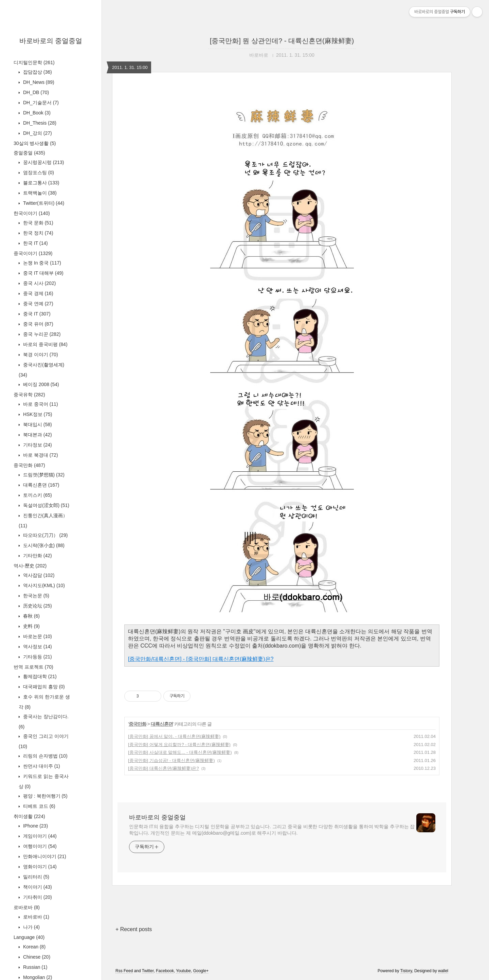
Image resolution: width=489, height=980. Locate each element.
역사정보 (37, 647)
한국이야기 (32, 213)
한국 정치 (38, 233)
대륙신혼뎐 (40, 485)
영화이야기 (39, 867)
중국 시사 (39, 283)
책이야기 (37, 887)
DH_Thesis (39, 123)
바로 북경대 (40, 455)
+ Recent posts (134, 929)
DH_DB (35, 92)
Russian (34, 967)
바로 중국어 (40, 404)
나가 (31, 927)
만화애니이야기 (44, 856)
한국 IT (35, 243)
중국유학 (29, 395)
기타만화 (37, 556)
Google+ (201, 971)
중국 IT (36, 314)
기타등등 (37, 657)
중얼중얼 (29, 153)
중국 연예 (38, 304)
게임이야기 (39, 836)
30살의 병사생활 (35, 143)
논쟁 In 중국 (41, 263)
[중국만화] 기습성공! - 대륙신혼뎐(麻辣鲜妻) (171, 760)
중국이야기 (33, 253)
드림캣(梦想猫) (43, 475)
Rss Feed (124, 971)
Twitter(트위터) (43, 203)
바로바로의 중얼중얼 (51, 41)
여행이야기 (39, 846)
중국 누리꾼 (41, 334)
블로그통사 (40, 183)
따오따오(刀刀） (45, 535)
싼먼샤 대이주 (41, 766)
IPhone (35, 826)
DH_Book (36, 113)
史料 (31, 626)
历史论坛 (37, 606)
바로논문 (37, 636)
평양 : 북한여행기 (45, 796)
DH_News (38, 82)
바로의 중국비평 (45, 344)
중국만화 (29, 465)
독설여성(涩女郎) (46, 505)
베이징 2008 (40, 384)
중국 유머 (38, 324)
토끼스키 (37, 495)
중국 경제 (38, 293)
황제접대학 (39, 676)
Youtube (183, 971)
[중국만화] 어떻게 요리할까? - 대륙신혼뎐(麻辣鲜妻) (179, 745)
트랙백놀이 (39, 193)
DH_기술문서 (40, 103)
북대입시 (37, 424)
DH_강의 (37, 133)
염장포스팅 (38, 173)
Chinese (36, 957)
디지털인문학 (34, 62)
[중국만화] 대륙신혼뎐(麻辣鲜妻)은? (164, 768)
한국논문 (35, 596)
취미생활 (29, 816)
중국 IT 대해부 (43, 273)
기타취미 (37, 897)
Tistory (406, 971)
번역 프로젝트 (33, 667)
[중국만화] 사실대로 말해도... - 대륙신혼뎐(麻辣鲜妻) (180, 752)
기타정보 (37, 445)
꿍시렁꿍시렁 (43, 162)
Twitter (148, 971)
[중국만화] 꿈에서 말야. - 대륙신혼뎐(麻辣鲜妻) (174, 736)
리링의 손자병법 (45, 756)
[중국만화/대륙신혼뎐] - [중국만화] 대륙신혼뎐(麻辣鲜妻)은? (201, 659)
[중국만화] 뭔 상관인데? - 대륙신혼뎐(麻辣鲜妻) (282, 41)
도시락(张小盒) (43, 545)
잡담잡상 (37, 72)
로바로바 (27, 907)
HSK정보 (37, 414)
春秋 (31, 616)
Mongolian (37, 977)
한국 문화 (38, 223)
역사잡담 (38, 575)
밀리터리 (35, 877)
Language (29, 937)
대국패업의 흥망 (43, 687)
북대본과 (37, 435)
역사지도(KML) (43, 585)
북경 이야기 (40, 355)
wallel (443, 971)
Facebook (165, 971)
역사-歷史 (30, 566)
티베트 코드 (39, 806)
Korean (34, 947)
